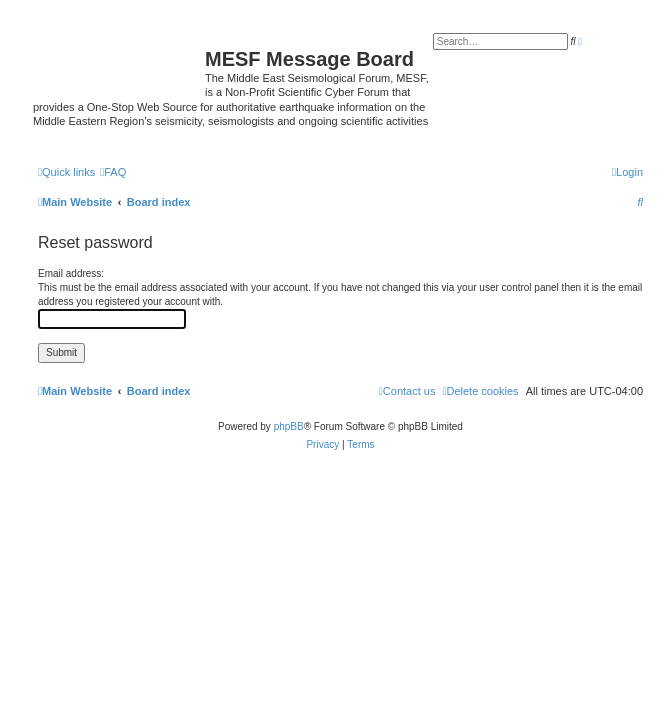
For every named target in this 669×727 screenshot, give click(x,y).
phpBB (289, 426)
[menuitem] (113, 172)
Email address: (71, 273)
